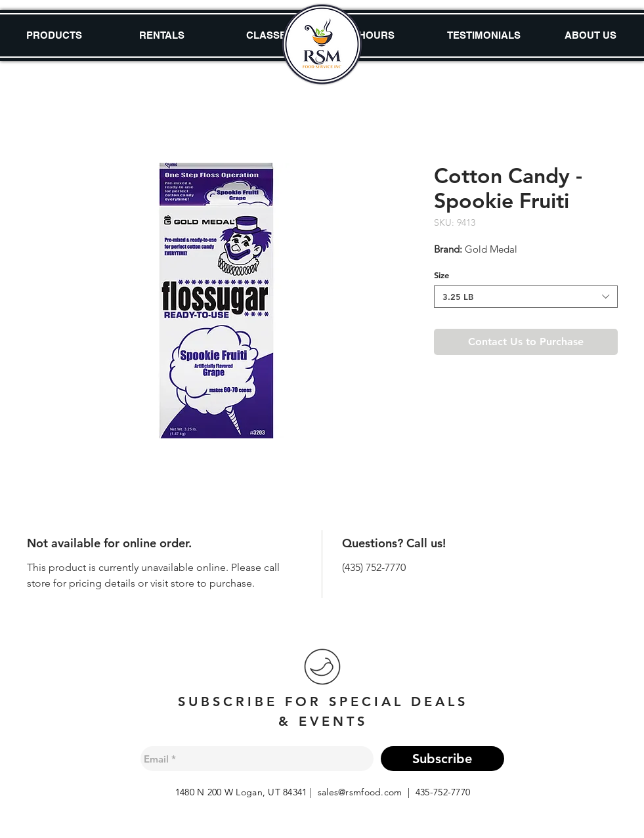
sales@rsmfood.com (360, 792)
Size (441, 275)
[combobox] (526, 297)
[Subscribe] (442, 759)
